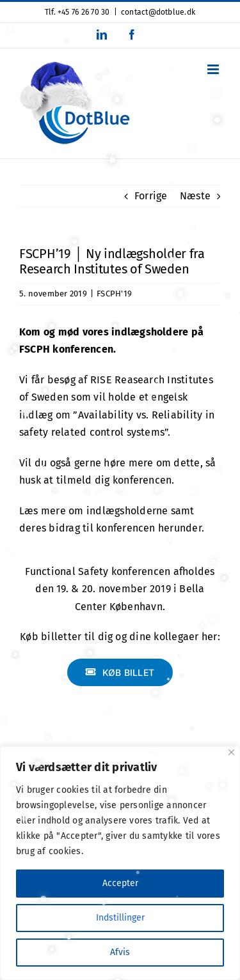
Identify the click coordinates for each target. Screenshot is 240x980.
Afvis (120, 952)
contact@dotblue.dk (158, 12)
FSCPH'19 (114, 294)
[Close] (231, 752)
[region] (120, 863)
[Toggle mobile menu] (214, 69)
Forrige (151, 196)
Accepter (120, 883)
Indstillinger (120, 918)
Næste (195, 196)
